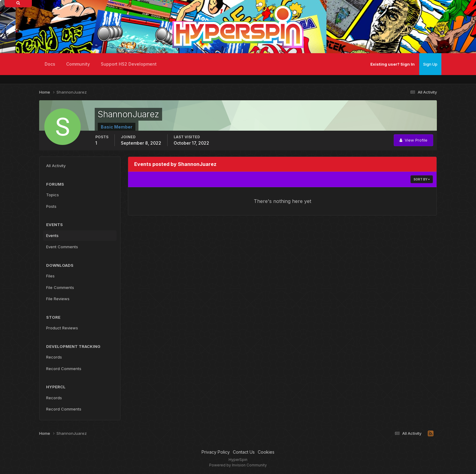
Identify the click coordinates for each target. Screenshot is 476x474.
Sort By (422, 179)
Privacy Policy (216, 452)
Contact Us (244, 452)
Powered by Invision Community (238, 465)
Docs (50, 64)
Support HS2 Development (129, 64)
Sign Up (430, 64)
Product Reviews (62, 328)
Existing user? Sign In (393, 64)
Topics (53, 195)
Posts (51, 206)
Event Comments (62, 247)
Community (78, 64)
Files (50, 276)
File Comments (60, 287)
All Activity (56, 166)
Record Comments (64, 369)
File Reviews (58, 299)
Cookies (266, 452)
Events (52, 235)
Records (54, 357)
